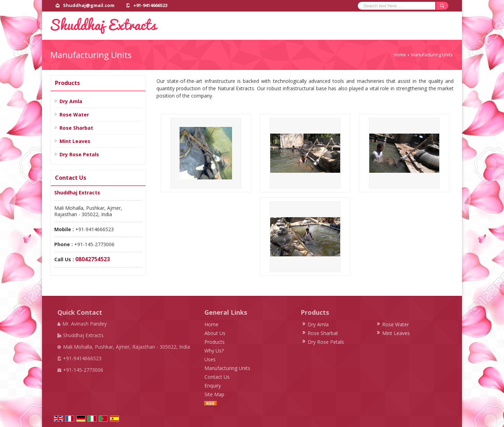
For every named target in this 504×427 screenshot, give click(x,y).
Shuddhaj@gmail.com (89, 5)
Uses (210, 359)
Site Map (214, 394)
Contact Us (217, 377)
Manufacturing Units (227, 368)
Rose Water (74, 115)
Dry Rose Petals (79, 154)
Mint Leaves (75, 141)
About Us (215, 333)
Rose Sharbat (76, 128)
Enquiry (213, 386)
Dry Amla (71, 101)
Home (400, 55)
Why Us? (214, 351)
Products (67, 83)
